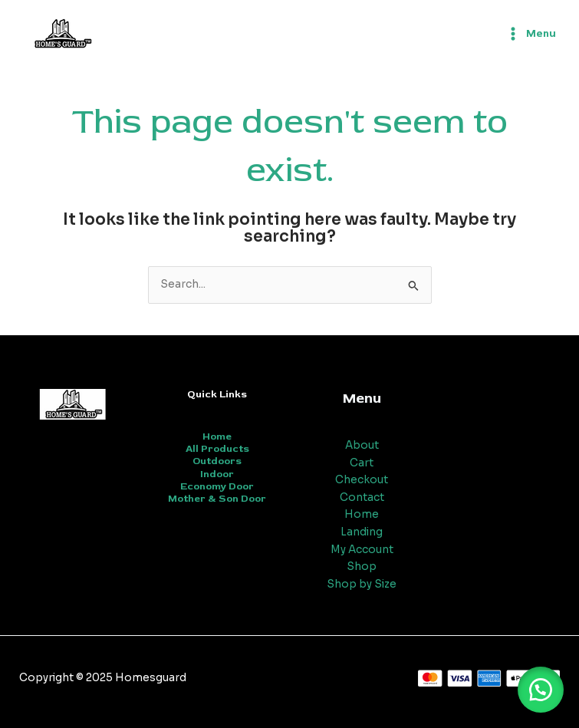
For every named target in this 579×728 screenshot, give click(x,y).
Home (217, 436)
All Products (217, 449)
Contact (362, 497)
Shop (362, 567)
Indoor (217, 474)
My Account (362, 550)
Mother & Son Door (217, 499)
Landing (362, 532)
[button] (541, 690)
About (362, 445)
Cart (362, 463)
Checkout (362, 480)
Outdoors (217, 461)
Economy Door (217, 486)
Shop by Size (362, 584)
